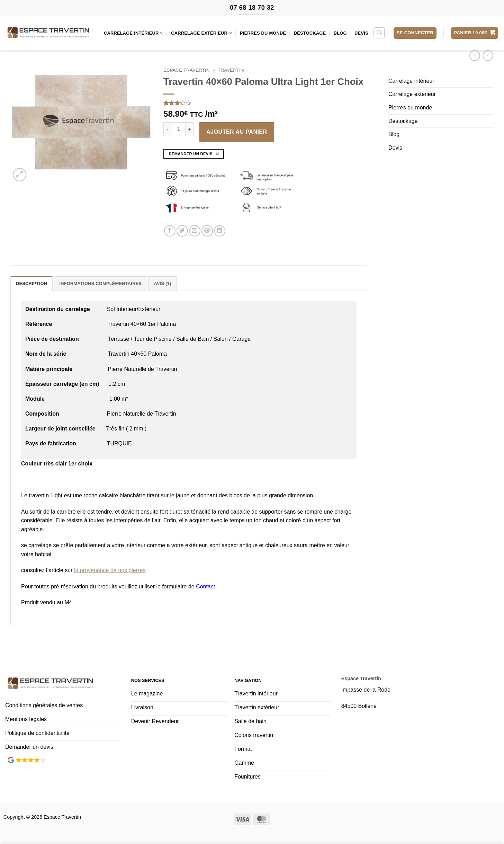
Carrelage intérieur (134, 33)
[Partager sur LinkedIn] (220, 231)
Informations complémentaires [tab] (100, 283)
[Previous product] (488, 56)
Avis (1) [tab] (162, 283)
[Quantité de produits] (179, 129)
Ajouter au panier (237, 132)
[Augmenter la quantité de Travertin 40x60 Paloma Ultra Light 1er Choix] (190, 129)
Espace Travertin (186, 70)
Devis (361, 33)
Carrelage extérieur (201, 33)
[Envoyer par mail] (195, 231)
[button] (415, 33)
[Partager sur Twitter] (182, 231)
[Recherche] (379, 33)
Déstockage (310, 33)
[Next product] (475, 56)
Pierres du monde (263, 33)
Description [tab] (31, 283)
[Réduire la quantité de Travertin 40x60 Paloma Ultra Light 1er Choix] (168, 129)
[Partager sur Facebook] (170, 231)
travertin (231, 70)
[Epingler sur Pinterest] (207, 231)
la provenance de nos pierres (110, 570)
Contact (205, 587)
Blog (340, 33)
